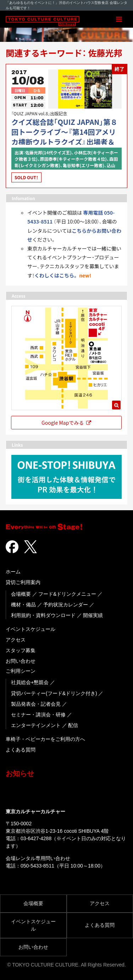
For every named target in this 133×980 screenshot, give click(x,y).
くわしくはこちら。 (56, 275)
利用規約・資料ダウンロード (43, 615)
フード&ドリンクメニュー (67, 594)
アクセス (16, 640)
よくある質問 (21, 750)
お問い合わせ (21, 661)
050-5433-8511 (37, 866)
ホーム (13, 572)
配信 (73, 725)
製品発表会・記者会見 (36, 704)
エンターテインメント (36, 725)
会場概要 (21, 594)
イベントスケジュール (31, 629)
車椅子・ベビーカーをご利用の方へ (45, 739)
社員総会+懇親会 (30, 682)
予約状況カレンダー (66, 605)
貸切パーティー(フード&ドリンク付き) (54, 693)
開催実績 (93, 615)
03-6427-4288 (36, 838)
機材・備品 (23, 605)
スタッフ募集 (21, 650)
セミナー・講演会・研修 (38, 715)
